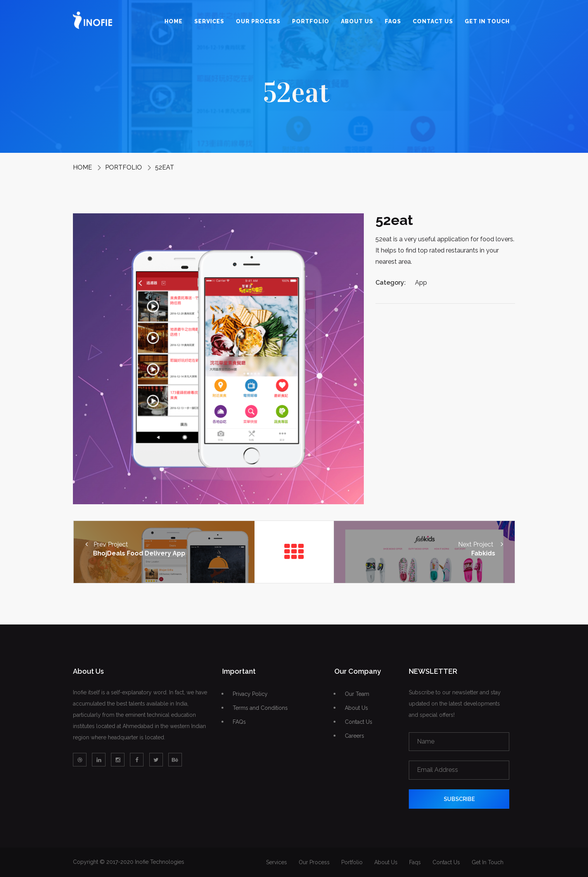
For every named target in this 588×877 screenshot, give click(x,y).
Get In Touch (487, 21)
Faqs (393, 21)
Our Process (258, 21)
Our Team (357, 694)
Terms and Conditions (260, 708)
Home (174, 21)
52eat (165, 167)
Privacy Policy (250, 694)
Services (209, 21)
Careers (355, 736)
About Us (357, 21)
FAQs (239, 722)
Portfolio (311, 21)
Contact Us (433, 21)
